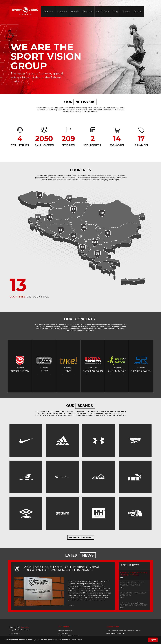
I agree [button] (153, 640)
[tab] (134, 575)
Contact (138, 12)
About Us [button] (88, 12)
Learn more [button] (76, 640)
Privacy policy (14, 634)
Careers (126, 12)
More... (71, 605)
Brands (75, 12)
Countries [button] (48, 12)
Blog (115, 12)
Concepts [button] (62, 12)
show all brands (81, 537)
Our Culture (103, 12)
